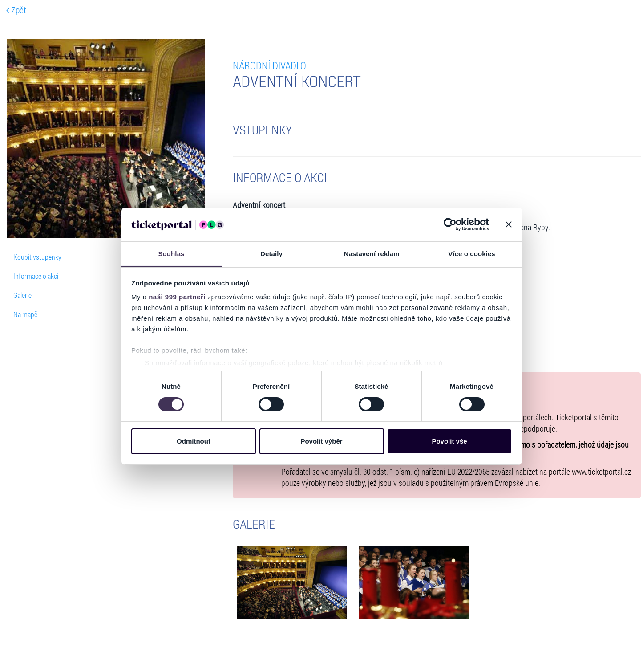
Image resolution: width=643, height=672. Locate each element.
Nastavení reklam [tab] (371, 254)
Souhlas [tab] (171, 254)
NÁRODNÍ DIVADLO (269, 65)
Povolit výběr (321, 441)
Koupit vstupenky (37, 257)
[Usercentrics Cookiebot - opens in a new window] (450, 224)
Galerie (22, 295)
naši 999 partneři (177, 297)
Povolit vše (449, 441)
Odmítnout (194, 441)
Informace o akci (36, 276)
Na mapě (25, 314)
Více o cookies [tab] (472, 254)
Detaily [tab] (271, 254)
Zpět (16, 10)
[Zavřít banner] (509, 224)
